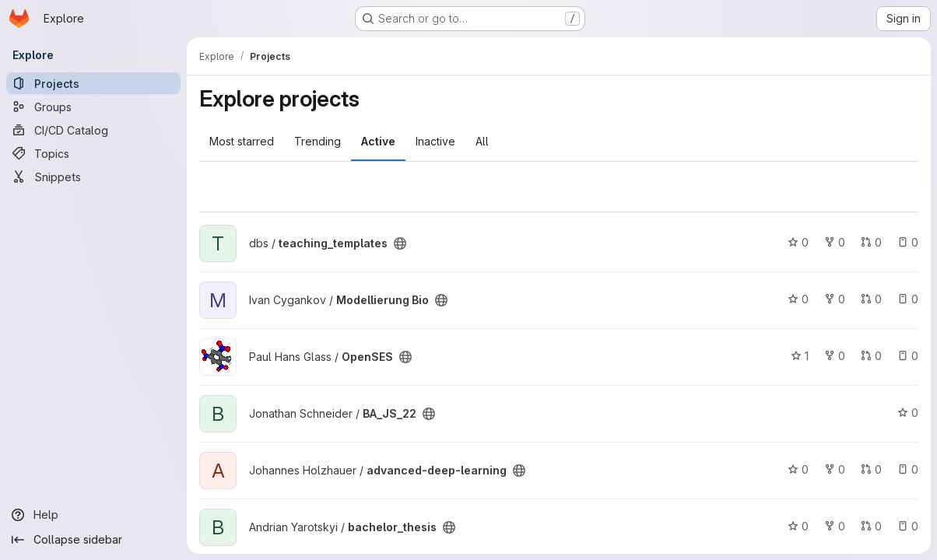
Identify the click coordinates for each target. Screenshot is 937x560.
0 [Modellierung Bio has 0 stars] (798, 299)
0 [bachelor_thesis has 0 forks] (835, 526)
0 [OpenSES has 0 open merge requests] (871, 356)
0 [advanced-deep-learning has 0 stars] (798, 469)
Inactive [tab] (435, 141)
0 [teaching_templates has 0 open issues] (908, 242)
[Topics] (93, 153)
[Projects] (93, 83)
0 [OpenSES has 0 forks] (835, 356)
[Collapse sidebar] (93, 540)
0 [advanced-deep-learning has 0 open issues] (908, 469)
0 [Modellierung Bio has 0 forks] (835, 299)
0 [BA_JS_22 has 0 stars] (908, 413)
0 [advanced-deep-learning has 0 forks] (835, 469)
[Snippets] (93, 177)
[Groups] (93, 107)
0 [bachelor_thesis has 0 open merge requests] (871, 526)
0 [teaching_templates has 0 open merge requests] (871, 242)
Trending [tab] (318, 141)
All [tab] (482, 141)
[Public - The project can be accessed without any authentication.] (400, 243)
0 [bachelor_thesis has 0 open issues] (908, 526)
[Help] (93, 515)
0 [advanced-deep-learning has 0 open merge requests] (871, 469)
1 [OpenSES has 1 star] (800, 356)
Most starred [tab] (242, 141)
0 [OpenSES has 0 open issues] (908, 356)
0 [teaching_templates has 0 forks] (835, 242)
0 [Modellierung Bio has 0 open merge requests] (871, 299)
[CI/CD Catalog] (93, 130)
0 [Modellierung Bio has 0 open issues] (908, 299)
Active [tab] (378, 141)
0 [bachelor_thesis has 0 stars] (798, 526)
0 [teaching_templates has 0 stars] (798, 242)
